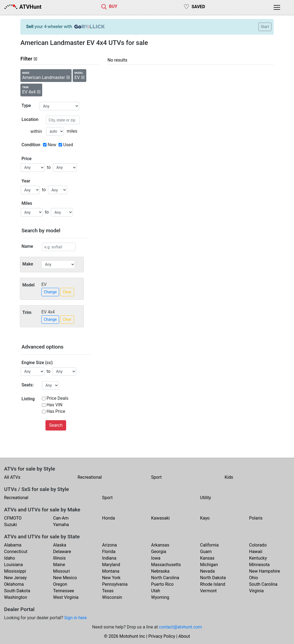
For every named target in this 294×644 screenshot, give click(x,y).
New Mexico (65, 578)
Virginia (256, 591)
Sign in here (76, 618)
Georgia (159, 552)
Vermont (208, 591)
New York (111, 578)
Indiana (109, 558)
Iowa (156, 558)
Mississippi (15, 571)
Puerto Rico (162, 584)
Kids (229, 477)
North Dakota (213, 578)
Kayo (205, 518)
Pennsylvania (115, 584)
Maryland (111, 565)
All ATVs (12, 477)
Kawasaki (160, 518)
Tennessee (64, 591)
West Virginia (66, 597)
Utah (156, 591)
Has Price (56, 411)
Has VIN (54, 405)
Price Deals (57, 398)
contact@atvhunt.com (180, 627)
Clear (67, 292)
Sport (156, 477)
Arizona (109, 545)
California (209, 545)
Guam (206, 552)
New (52, 145)
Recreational (90, 477)
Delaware (62, 552)
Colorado (258, 545)
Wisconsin (112, 597)
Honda (108, 518)
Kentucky (258, 558)
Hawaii (256, 552)
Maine (59, 565)
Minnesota (259, 565)
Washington (16, 597)
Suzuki (10, 525)
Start (265, 27)
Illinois (59, 558)
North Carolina (165, 578)
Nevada (207, 571)
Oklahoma (14, 584)
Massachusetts (166, 565)
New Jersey (15, 578)
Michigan (209, 565)
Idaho (10, 558)
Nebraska (160, 571)
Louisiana (13, 565)
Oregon (60, 584)
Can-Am (61, 518)
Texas (108, 591)
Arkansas (160, 545)
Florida (109, 552)
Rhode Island (213, 584)
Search (56, 425)
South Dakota (17, 591)
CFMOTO (13, 518)
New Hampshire (265, 571)
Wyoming (160, 597)
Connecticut (16, 552)
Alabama (13, 545)
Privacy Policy (162, 636)
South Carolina (263, 584)
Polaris (256, 518)
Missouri (62, 571)
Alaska (60, 545)
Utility (206, 498)
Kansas (207, 558)
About (184, 636)
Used (68, 145)
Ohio (254, 578)
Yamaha (61, 525)
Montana (111, 571)
